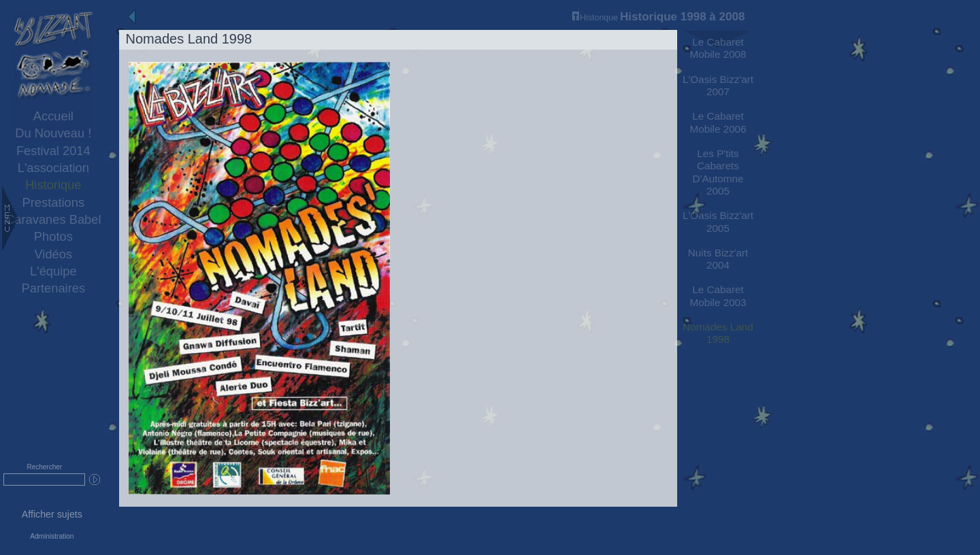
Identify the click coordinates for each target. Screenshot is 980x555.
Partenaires (54, 288)
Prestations (54, 202)
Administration (52, 536)
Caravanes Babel (53, 219)
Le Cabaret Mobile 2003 (718, 296)
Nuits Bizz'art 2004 (718, 259)
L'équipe (53, 271)
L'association (53, 168)
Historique (53, 185)
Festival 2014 (53, 151)
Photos (53, 236)
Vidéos (54, 254)
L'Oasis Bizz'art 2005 (718, 221)
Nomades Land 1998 (718, 333)
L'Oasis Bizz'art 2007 (718, 85)
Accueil (53, 116)
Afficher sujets (52, 514)
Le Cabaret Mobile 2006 (718, 122)
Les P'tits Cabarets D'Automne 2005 (718, 172)
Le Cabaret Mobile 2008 (718, 48)
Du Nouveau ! (53, 133)
